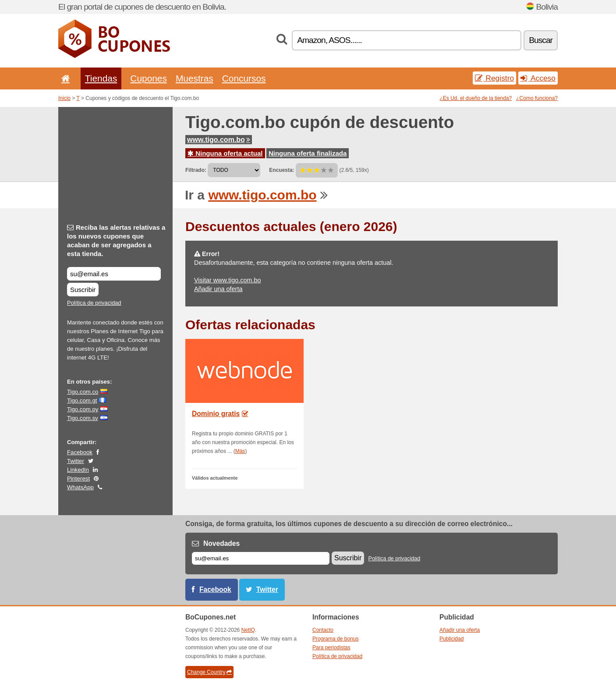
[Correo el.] (261, 558)
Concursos (244, 78)
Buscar (541, 40)
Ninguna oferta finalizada (308, 153)
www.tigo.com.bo (219, 140)
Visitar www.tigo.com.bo (228, 280)
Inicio (64, 98)
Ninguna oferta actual (225, 153)
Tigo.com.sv (83, 418)
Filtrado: (196, 170)
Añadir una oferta (218, 289)
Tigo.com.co (83, 392)
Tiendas (101, 78)
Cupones (149, 78)
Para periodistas (331, 648)
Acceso (538, 78)
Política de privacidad (94, 303)
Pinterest (78, 479)
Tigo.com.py (83, 409)
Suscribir (83, 290)
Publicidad (451, 639)
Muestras (195, 78)
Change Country (209, 672)
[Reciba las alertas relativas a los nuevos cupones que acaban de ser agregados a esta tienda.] (114, 274)
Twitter (76, 461)
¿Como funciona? (537, 98)
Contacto (323, 630)
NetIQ (248, 630)
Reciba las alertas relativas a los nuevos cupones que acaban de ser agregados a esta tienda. (116, 240)
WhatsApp (80, 487)
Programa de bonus (335, 639)
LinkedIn (78, 470)
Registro (495, 78)
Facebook (80, 452)
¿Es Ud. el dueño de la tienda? (476, 98)
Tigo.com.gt (82, 400)
